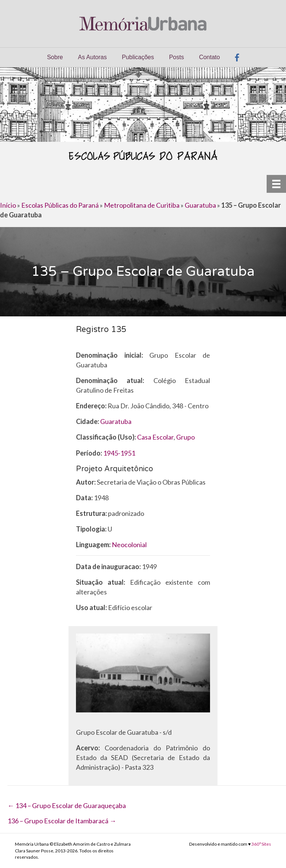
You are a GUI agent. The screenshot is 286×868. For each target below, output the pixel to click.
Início (8, 205)
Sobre (55, 57)
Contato (209, 57)
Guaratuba (200, 205)
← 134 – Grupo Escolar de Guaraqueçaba (67, 805)
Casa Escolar (155, 437)
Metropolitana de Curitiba (142, 205)
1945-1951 (119, 453)
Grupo (185, 437)
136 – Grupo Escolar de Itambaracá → (62, 821)
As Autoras (92, 57)
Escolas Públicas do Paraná (60, 205)
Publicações (138, 57)
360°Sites (261, 844)
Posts (177, 57)
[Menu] (276, 184)
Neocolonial (129, 545)
